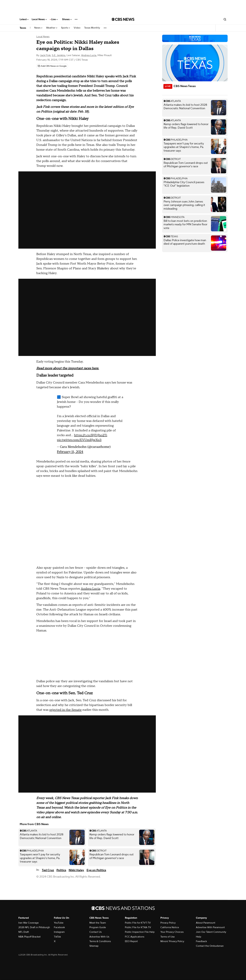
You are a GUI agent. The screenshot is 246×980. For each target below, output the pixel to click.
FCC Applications (135, 937)
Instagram (59, 932)
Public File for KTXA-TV (138, 927)
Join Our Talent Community (211, 932)
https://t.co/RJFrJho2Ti (91, 435)
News (38, 28)
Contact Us (95, 932)
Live (54, 19)
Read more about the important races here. (68, 368)
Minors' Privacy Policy (172, 941)
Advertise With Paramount (210, 927)
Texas (23, 28)
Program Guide (98, 927)
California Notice (170, 927)
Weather (52, 28)
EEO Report (131, 941)
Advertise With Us (99, 937)
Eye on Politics (96, 870)
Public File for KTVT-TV (138, 923)
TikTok (57, 937)
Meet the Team (98, 923)
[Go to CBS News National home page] (123, 19)
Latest (24, 19)
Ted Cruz (48, 870)
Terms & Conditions (100, 941)
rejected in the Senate (65, 710)
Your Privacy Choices (172, 932)
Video (77, 28)
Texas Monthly (92, 28)
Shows (67, 19)
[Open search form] (225, 19)
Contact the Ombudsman (210, 946)
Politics (61, 870)
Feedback (201, 941)
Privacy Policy (168, 923)
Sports (65, 28)
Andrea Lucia (90, 589)
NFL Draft (24, 932)
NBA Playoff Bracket (29, 937)
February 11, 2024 (70, 452)
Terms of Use (168, 937)
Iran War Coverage (29, 923)
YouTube (59, 923)
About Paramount (206, 923)
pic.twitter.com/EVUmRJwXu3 (79, 440)
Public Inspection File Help (140, 932)
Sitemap (94, 946)
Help (199, 937)
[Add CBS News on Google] (52, 66)
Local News (39, 19)
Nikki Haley (76, 870)
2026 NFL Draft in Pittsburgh (34, 927)
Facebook (59, 927)
